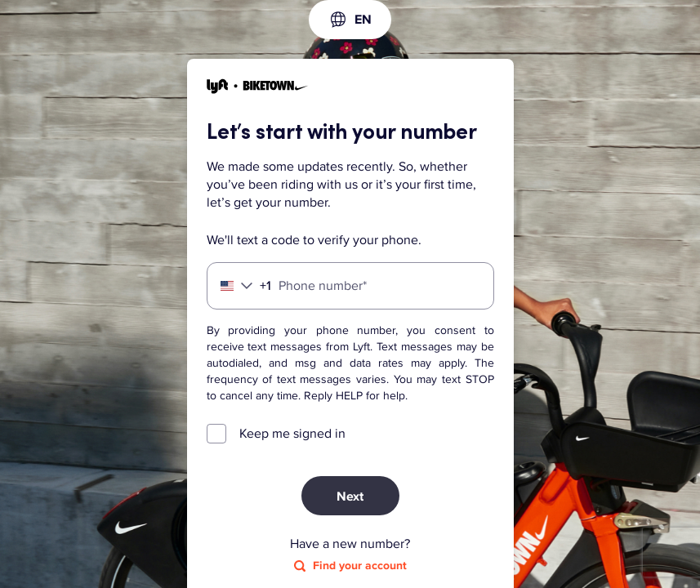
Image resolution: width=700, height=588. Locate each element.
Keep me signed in (292, 434)
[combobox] (350, 20)
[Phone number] (350, 286)
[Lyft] (258, 89)
